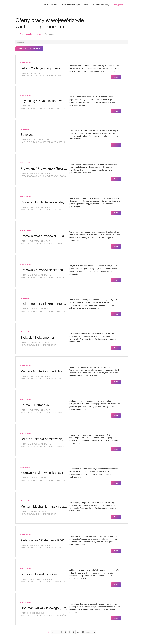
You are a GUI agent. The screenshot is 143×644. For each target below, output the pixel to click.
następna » (90, 632)
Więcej (116, 78)
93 (83, 632)
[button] (127, 5)
